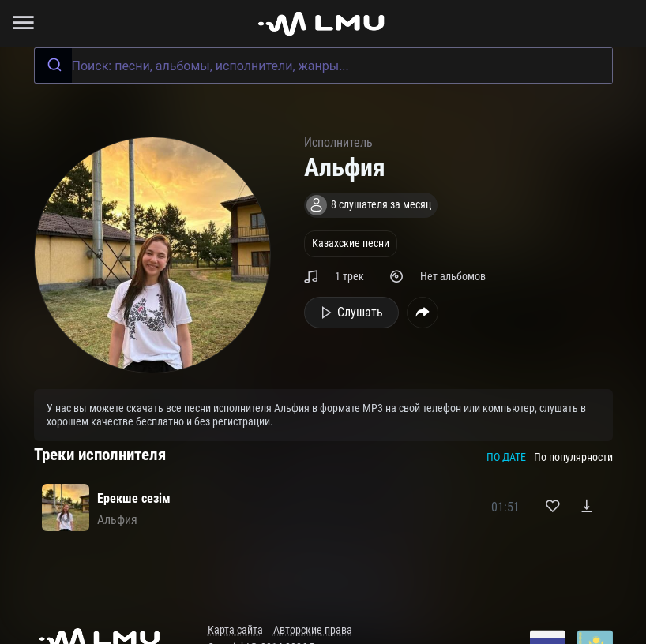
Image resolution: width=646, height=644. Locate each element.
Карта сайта (235, 630)
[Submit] (53, 66)
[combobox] (323, 66)
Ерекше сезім (134, 498)
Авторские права (313, 630)
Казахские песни (351, 243)
